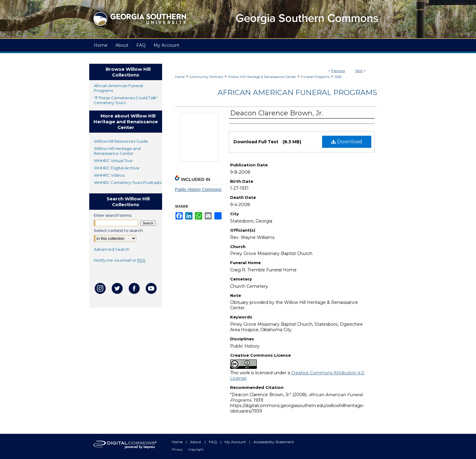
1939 (338, 77)
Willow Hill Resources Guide (121, 141)
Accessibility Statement (274, 442)
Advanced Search (112, 249)
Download (347, 142)
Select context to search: (119, 230)
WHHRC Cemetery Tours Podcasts (128, 182)
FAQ (213, 442)
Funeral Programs (315, 77)
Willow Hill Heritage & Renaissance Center (262, 77)
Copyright (196, 449)
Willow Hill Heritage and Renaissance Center (117, 151)
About (196, 442)
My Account (236, 442)
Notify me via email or (120, 260)
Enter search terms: (113, 215)
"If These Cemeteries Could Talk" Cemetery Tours (126, 100)
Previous (338, 71)
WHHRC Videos (109, 175)
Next (359, 71)
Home (180, 77)
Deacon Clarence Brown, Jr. (277, 113)
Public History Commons (198, 189)
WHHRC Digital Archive (117, 168)
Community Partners (206, 77)
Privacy (178, 449)
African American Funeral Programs (297, 92)
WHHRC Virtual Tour (113, 161)
